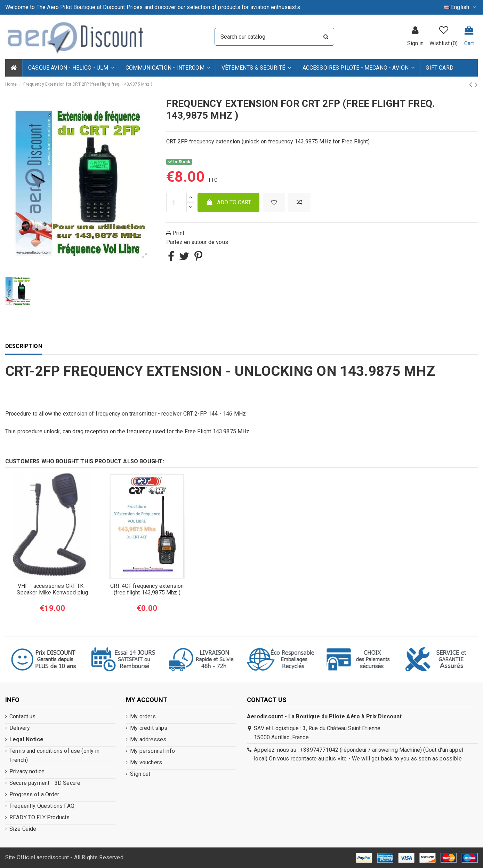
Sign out (140, 774)
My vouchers (146, 762)
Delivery (20, 728)
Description (24, 346)
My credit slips (149, 728)
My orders (143, 716)
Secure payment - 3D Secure (45, 783)
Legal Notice (26, 739)
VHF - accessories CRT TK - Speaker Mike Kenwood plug (52, 589)
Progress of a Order (34, 794)
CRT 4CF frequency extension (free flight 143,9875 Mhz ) (147, 589)
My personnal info (152, 751)
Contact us (23, 716)
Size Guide (23, 829)
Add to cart (229, 202)
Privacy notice (27, 771)
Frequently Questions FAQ (42, 806)
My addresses (148, 739)
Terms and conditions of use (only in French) (54, 755)
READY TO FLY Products (39, 817)
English (461, 7)
